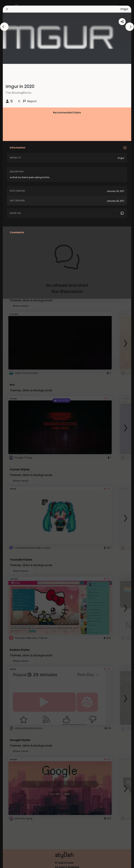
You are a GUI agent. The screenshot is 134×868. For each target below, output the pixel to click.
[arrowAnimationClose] (4, 27)
